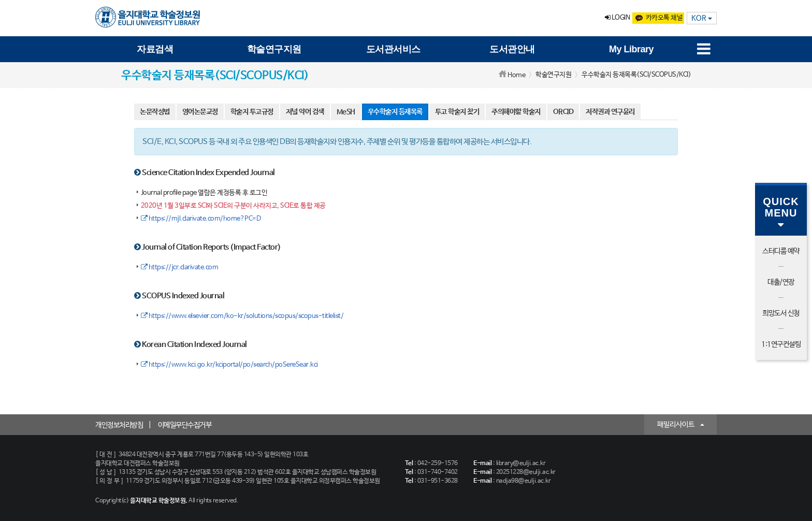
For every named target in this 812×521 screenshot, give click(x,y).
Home (516, 75)
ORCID (563, 112)
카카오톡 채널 (658, 18)
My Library (631, 49)
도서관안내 (512, 49)
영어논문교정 (200, 112)
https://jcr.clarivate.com (180, 267)
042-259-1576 (438, 464)
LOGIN (618, 18)
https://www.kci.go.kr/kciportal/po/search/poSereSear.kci (229, 365)
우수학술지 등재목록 (395, 112)
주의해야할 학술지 (516, 112)
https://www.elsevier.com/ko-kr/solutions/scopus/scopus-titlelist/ (242, 316)
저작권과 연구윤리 (610, 112)
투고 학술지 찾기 (457, 112)
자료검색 (155, 49)
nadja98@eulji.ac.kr (524, 481)
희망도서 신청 (781, 313)
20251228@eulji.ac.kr (526, 472)
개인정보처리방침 (119, 425)
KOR (702, 18)
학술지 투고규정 (252, 112)
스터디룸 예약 (781, 251)
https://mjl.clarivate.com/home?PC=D (201, 219)
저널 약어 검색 (305, 112)
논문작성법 (155, 112)
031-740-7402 (438, 472)
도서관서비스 (393, 49)
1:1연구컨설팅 (781, 344)
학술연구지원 (274, 49)
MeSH (346, 112)
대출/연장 (781, 282)
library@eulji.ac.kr (521, 464)
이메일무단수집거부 (185, 425)
